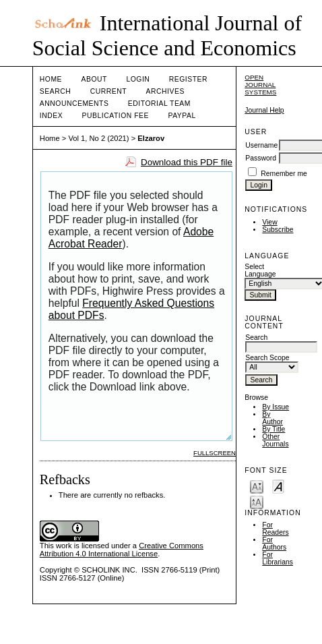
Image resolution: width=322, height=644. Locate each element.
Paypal (182, 116)
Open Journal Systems (260, 85)
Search (55, 91)
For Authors (274, 544)
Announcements (74, 104)
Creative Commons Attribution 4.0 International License (122, 550)
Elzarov (151, 138)
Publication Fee (116, 116)
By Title (273, 429)
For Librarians (278, 558)
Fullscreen (215, 453)
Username (261, 145)
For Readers (275, 529)
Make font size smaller (257, 486)
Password (261, 158)
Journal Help (264, 110)
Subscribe (278, 230)
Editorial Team (159, 104)
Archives (165, 91)
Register (188, 79)
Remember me (284, 174)
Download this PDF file (187, 162)
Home (51, 79)
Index (51, 116)
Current (108, 91)
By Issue (276, 407)
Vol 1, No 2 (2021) (98, 138)
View (269, 222)
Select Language (260, 270)
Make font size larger (257, 501)
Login (138, 79)
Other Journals (275, 440)
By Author (272, 418)
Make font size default (278, 486)
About (94, 79)
